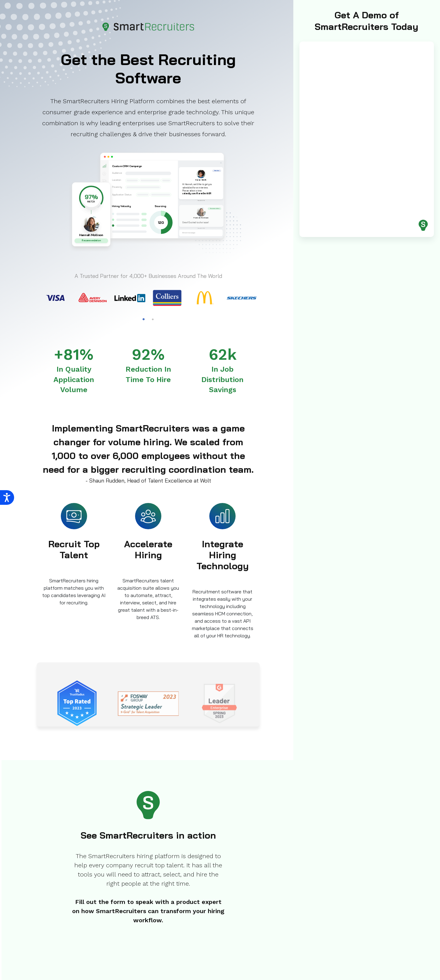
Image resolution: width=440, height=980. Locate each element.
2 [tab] (153, 319)
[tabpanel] (55, 298)
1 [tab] (144, 319)
